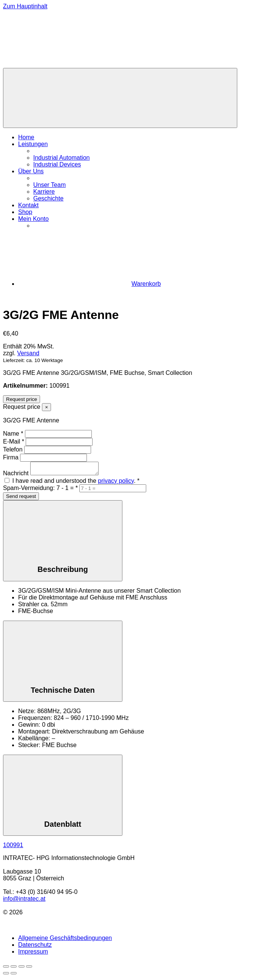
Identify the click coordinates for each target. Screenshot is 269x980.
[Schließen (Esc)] (29, 969)
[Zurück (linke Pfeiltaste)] (6, 975)
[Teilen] (22, 969)
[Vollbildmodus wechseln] (14, 969)
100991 (13, 847)
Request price (22, 399)
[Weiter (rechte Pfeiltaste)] (14, 975)
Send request (21, 498)
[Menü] (120, 98)
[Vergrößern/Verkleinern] (6, 969)
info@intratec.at (24, 901)
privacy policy (116, 483)
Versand (28, 353)
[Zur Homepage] (60, 64)
